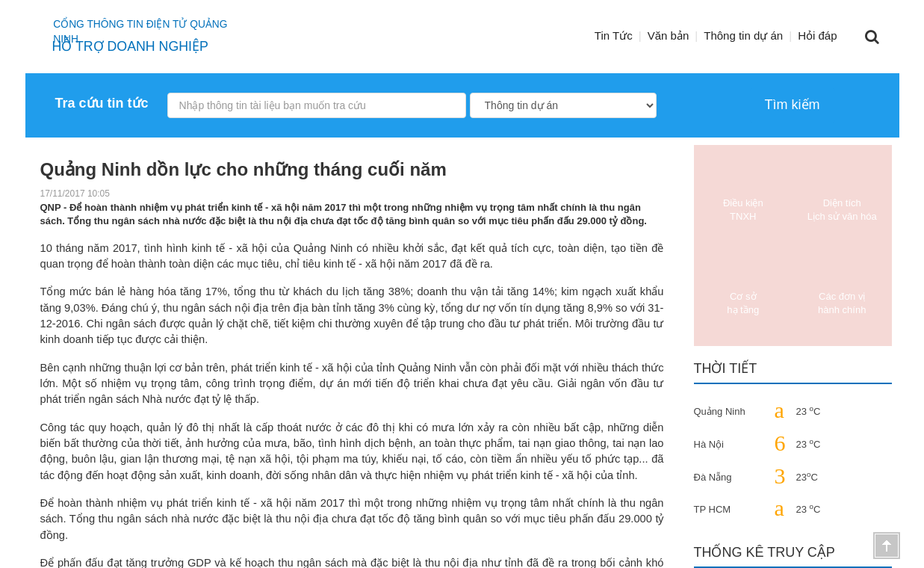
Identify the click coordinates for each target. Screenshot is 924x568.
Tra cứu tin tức (102, 103)
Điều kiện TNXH (743, 191)
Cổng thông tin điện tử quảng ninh (158, 26)
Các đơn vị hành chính (842, 284)
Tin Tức (614, 35)
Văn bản (669, 35)
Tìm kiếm (793, 105)
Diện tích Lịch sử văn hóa (842, 191)
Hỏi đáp (817, 35)
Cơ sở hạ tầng (743, 284)
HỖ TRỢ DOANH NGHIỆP (133, 46)
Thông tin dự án (743, 35)
